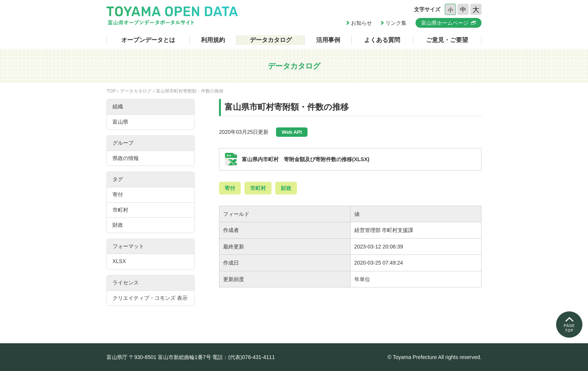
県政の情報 (126, 158)
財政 (286, 188)
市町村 (258, 188)
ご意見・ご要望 (447, 40)
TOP (111, 91)
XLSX (119, 261)
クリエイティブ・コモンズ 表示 (150, 298)
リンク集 (396, 23)
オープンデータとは (148, 40)
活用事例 (328, 40)
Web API (292, 132)
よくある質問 (382, 40)
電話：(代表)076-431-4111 (244, 357)
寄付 (230, 188)
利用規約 (213, 40)
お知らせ (361, 23)
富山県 (120, 122)
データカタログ (271, 40)
